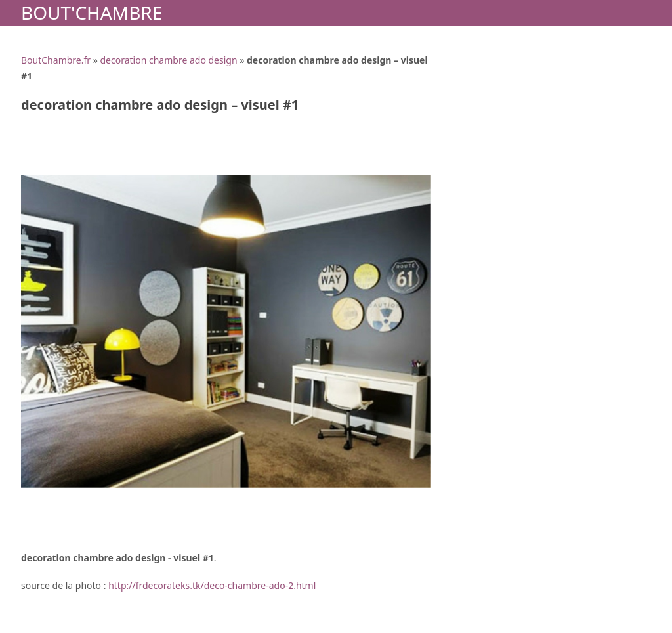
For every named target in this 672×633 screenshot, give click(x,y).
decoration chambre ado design (168, 60)
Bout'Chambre (92, 12)
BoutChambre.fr (56, 60)
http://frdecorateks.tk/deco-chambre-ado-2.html (212, 585)
